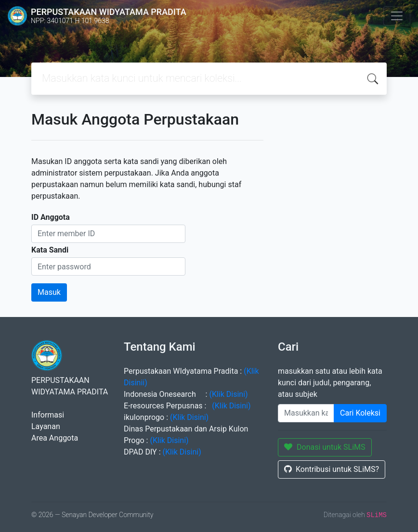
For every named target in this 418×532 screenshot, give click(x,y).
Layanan (46, 426)
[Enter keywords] (306, 413)
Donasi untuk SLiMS (325, 447)
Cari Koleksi (360, 413)
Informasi (48, 415)
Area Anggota (55, 438)
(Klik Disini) (227, 394)
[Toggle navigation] (397, 16)
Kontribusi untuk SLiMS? (332, 469)
